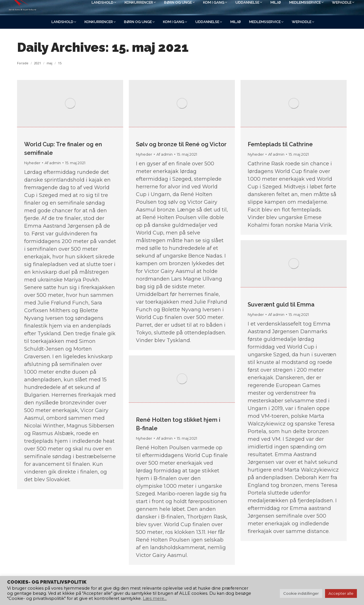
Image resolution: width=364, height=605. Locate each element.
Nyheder (32, 163)
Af (53, 163)
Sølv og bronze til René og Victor (181, 144)
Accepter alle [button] (341, 593)
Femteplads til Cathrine (280, 144)
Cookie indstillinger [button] (301, 593)
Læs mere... (155, 598)
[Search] (299, 8)
